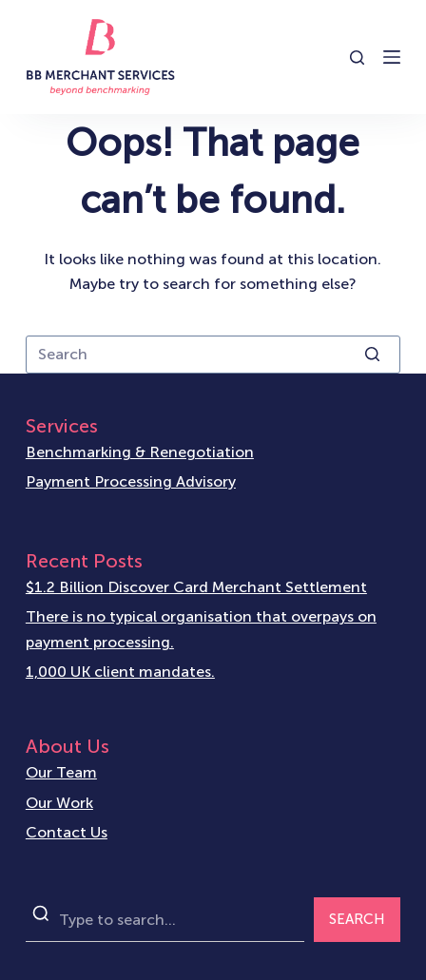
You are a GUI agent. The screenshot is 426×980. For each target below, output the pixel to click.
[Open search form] (357, 58)
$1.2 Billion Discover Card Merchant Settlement (196, 587)
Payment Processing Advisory (131, 481)
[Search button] (372, 355)
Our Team (61, 772)
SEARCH (357, 919)
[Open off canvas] (392, 57)
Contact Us (67, 832)
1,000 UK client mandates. (120, 672)
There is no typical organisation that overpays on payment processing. (201, 629)
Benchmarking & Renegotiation (140, 452)
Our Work (59, 803)
